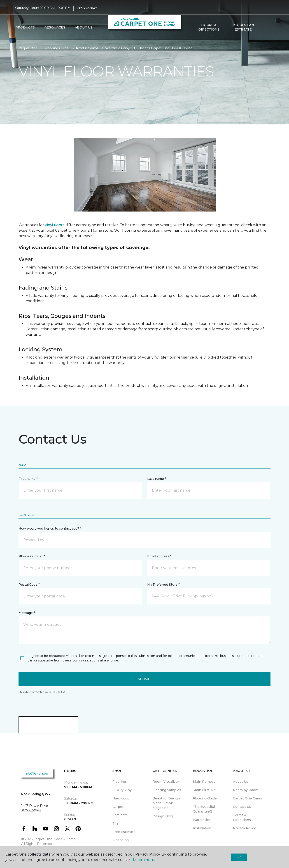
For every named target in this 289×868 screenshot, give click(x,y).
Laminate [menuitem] (120, 815)
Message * (27, 613)
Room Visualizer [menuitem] (166, 782)
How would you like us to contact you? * (50, 528)
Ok (239, 857)
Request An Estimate (243, 27)
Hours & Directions (209, 27)
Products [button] (25, 27)
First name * (28, 479)
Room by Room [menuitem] (246, 790)
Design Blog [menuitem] (163, 816)
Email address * (159, 556)
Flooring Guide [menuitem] (205, 798)
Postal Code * (29, 585)
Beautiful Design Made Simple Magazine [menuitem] (166, 803)
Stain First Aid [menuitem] (204, 790)
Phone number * (32, 556)
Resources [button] (55, 27)
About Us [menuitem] (241, 782)
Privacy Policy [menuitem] (244, 828)
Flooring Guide (57, 48)
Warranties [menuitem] (202, 820)
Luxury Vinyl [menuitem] (122, 790)
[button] (264, 27)
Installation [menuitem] (202, 828)
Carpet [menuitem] (118, 807)
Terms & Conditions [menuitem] (242, 817)
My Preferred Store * (163, 585)
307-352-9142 (86, 8)
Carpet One (28, 48)
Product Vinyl (87, 48)
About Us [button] (84, 27)
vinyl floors (55, 225)
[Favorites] (269, 27)
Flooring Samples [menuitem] (167, 790)
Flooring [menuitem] (119, 782)
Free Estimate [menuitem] (124, 832)
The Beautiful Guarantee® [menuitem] (204, 809)
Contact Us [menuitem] (242, 807)
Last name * (157, 479)
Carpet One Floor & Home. (55, 839)
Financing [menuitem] (121, 840)
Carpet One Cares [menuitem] (248, 798)
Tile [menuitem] (115, 823)
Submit (144, 679)
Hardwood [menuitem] (121, 798)
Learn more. (144, 860)
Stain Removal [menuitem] (205, 782)
